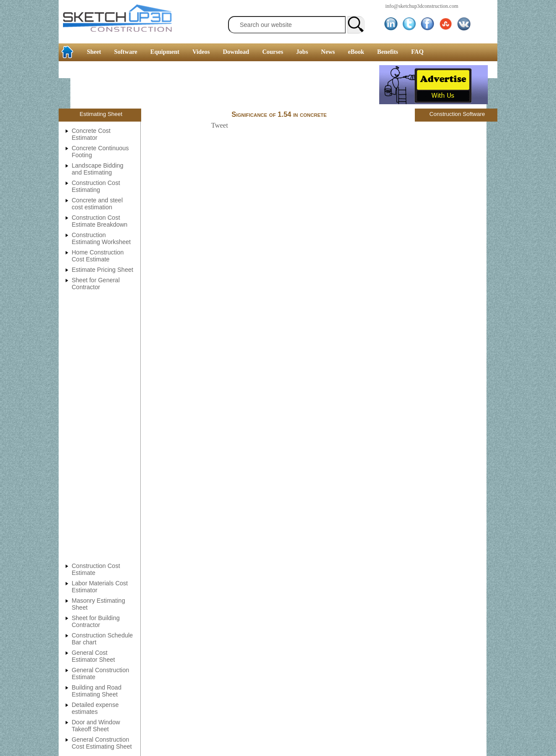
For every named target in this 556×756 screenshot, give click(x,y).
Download (236, 52)
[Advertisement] (219, 85)
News (328, 52)
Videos (201, 52)
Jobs (302, 52)
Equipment (165, 52)
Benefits (387, 52)
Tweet (220, 125)
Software (126, 52)
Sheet (94, 52)
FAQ (418, 52)
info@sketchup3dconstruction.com (422, 6)
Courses (273, 52)
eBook (356, 52)
